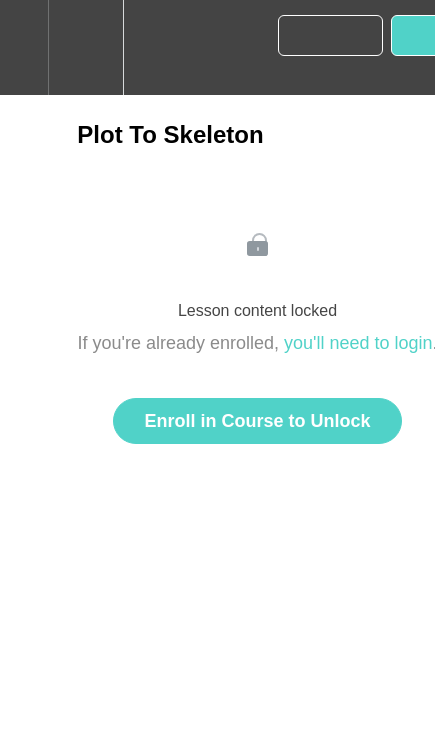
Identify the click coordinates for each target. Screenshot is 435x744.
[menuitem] (85, 47)
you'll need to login (358, 343)
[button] (24, 47)
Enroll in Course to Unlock (257, 421)
